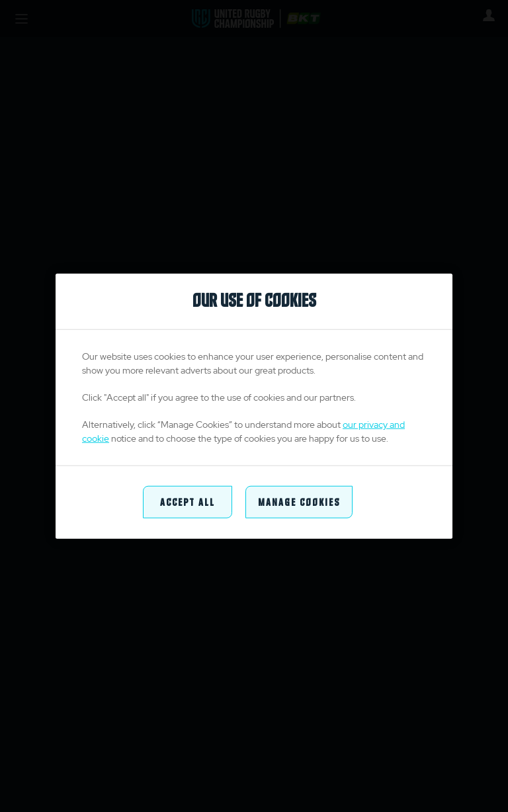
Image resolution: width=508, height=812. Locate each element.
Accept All (188, 502)
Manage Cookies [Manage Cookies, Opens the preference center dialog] (299, 502)
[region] (254, 406)
